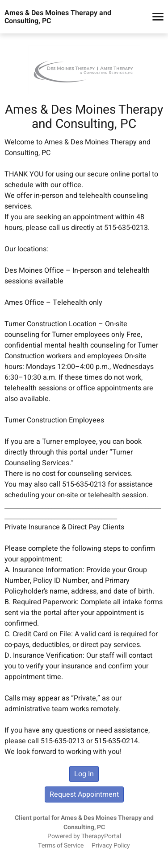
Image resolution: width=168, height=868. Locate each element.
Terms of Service (61, 846)
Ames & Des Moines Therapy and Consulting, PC (58, 17)
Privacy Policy (111, 846)
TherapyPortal (101, 836)
